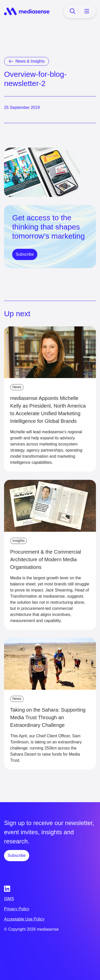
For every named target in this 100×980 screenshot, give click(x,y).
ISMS (9, 899)
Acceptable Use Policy (24, 919)
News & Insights (30, 61)
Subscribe (25, 254)
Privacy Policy (17, 909)
